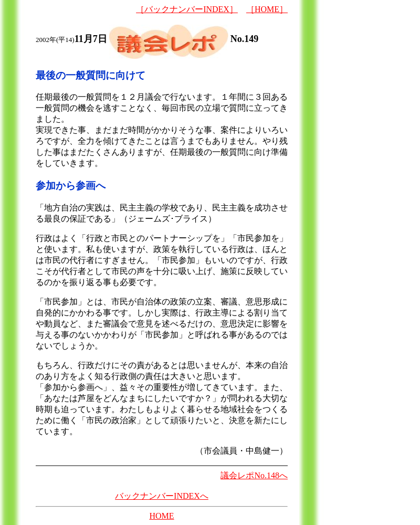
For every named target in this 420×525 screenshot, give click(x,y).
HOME (161, 516)
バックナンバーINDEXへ (162, 496)
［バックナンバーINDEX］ (187, 9)
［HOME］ (267, 9)
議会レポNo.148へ (254, 475)
